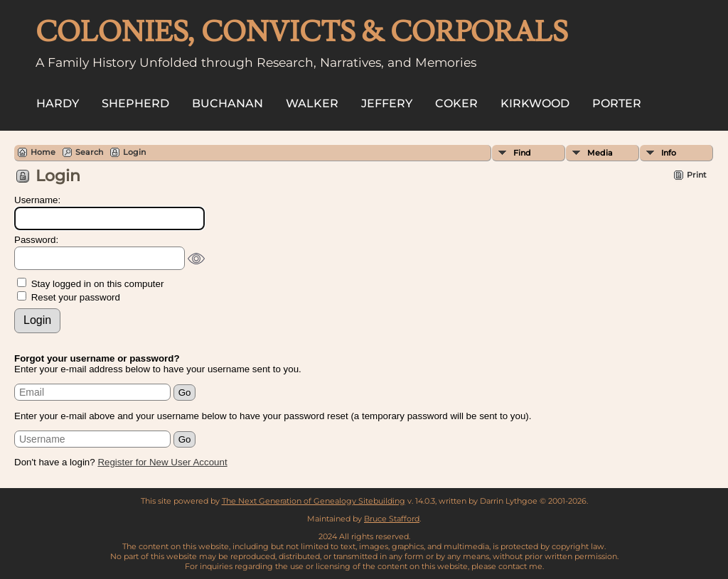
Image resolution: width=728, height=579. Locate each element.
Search (89, 152)
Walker (312, 103)
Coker (456, 103)
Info (669, 153)
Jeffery (387, 103)
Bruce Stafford (392, 519)
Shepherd (135, 103)
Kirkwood (535, 103)
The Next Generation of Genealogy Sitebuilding (314, 501)
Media (600, 153)
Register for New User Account (162, 462)
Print (697, 175)
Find (522, 153)
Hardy (58, 103)
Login (134, 152)
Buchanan (227, 103)
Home (43, 152)
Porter (617, 103)
